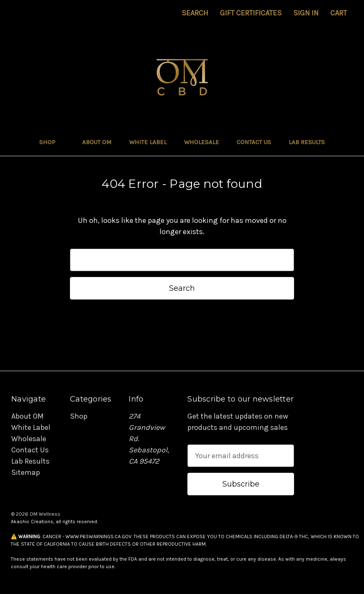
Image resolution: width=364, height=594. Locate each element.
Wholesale (202, 142)
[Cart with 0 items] (339, 13)
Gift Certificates (251, 13)
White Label (148, 142)
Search (195, 13)
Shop (52, 142)
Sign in (306, 13)
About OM (97, 142)
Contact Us (254, 142)
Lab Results (307, 142)
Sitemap (26, 472)
